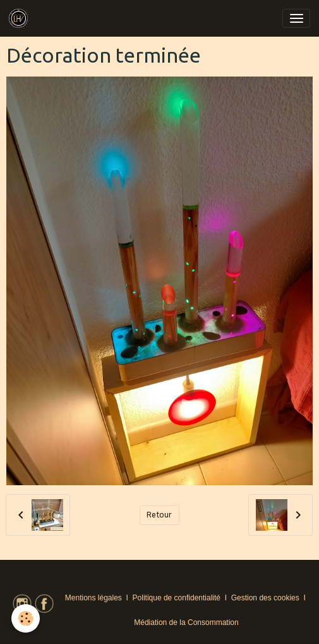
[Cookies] (26, 618)
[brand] (21, 18)
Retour (159, 515)
